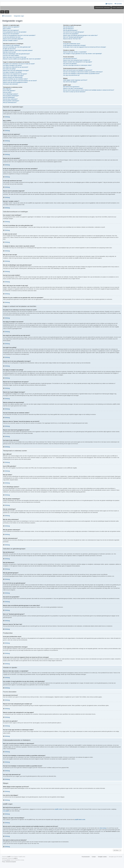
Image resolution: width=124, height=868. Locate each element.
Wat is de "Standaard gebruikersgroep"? (73, 37)
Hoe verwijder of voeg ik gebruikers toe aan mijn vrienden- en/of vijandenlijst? (83, 54)
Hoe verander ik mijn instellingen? (11, 45)
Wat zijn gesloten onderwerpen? (11, 101)
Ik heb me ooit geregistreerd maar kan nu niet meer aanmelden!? (19, 35)
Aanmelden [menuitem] (118, 4)
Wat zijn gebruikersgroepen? (70, 30)
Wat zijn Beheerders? (69, 27)
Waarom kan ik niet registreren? (11, 30)
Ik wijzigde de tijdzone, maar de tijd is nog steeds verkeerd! (18, 50)
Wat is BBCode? (7, 89)
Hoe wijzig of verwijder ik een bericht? (12, 65)
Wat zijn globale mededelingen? (11, 96)
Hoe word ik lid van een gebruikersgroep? (74, 32)
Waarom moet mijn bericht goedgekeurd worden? (15, 82)
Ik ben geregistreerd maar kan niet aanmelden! (15, 32)
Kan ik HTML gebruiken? (9, 91)
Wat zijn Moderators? (69, 29)
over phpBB (6, 811)
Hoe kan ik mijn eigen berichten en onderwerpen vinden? (77, 65)
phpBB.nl (16, 858)
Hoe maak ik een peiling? (9, 69)
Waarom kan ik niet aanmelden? (11, 34)
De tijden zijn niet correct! (9, 49)
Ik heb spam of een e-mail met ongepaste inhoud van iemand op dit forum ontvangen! (85, 47)
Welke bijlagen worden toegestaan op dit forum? (75, 80)
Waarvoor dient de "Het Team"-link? (72, 39)
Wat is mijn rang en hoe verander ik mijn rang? (15, 57)
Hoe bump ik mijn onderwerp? (10, 84)
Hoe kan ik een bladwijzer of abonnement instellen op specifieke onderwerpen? (83, 72)
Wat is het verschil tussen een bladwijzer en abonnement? (78, 70)
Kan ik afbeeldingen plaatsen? (11, 94)
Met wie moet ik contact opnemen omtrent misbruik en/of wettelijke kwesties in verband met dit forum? (89, 90)
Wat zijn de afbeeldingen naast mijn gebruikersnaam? (16, 54)
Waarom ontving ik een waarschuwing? (13, 77)
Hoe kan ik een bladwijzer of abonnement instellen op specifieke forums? (81, 74)
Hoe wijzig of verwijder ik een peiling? (12, 72)
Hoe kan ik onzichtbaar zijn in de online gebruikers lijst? (17, 47)
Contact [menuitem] (94, 857)
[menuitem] (4, 862)
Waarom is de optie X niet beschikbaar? (73, 88)
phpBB (9, 857)
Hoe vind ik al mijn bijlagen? (70, 82)
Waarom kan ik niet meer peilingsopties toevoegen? (16, 71)
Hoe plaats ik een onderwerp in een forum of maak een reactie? (19, 64)
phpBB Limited (59, 809)
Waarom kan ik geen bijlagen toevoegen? (13, 76)
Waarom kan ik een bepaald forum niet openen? (15, 74)
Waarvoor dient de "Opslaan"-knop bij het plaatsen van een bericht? (20, 81)
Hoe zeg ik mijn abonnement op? (71, 75)
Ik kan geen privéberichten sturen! (72, 44)
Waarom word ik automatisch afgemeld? (13, 39)
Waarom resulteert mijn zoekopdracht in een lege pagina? (78, 62)
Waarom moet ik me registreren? (11, 27)
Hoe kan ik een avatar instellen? (11, 56)
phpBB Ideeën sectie (80, 820)
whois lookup (103, 828)
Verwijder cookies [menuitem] (102, 857)
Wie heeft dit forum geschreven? (71, 87)
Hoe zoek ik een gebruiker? (70, 64)
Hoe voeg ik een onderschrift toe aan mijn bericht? (16, 67)
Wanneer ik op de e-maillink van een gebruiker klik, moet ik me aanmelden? (22, 59)
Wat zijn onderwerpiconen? (10, 102)
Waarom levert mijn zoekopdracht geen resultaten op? (77, 60)
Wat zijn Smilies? (7, 92)
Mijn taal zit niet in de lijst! (9, 52)
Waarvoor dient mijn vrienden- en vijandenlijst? (75, 52)
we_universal (7, 860)
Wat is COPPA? (7, 29)
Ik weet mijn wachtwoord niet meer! (12, 37)
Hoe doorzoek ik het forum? (70, 59)
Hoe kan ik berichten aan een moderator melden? (15, 79)
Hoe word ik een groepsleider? (71, 34)
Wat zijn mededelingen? (9, 97)
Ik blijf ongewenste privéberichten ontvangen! (74, 45)
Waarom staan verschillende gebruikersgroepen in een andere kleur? (80, 35)
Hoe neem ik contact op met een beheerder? (74, 92)
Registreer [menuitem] (109, 4)
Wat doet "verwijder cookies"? (10, 40)
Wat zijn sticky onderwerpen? (10, 99)
